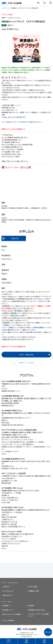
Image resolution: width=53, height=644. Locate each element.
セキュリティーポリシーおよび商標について (38, 615)
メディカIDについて (8, 591)
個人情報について (8, 610)
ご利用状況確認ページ (40, 327)
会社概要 (5, 606)
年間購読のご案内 (34, 591)
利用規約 (31, 606)
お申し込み (48, 632)
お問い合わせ (7, 595)
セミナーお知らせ (38, 301)
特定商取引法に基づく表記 (36, 610)
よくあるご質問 (33, 587)
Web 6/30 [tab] (15, 238)
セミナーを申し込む (26, 355)
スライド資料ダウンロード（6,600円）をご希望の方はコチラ (21, 122)
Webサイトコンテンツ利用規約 (12, 614)
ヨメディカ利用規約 (8, 620)
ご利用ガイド (6, 587)
